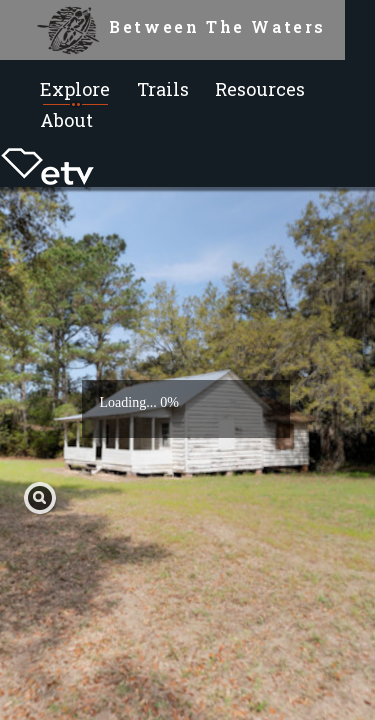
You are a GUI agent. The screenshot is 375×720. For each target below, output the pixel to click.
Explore (75, 89)
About (66, 120)
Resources (260, 89)
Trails (163, 89)
